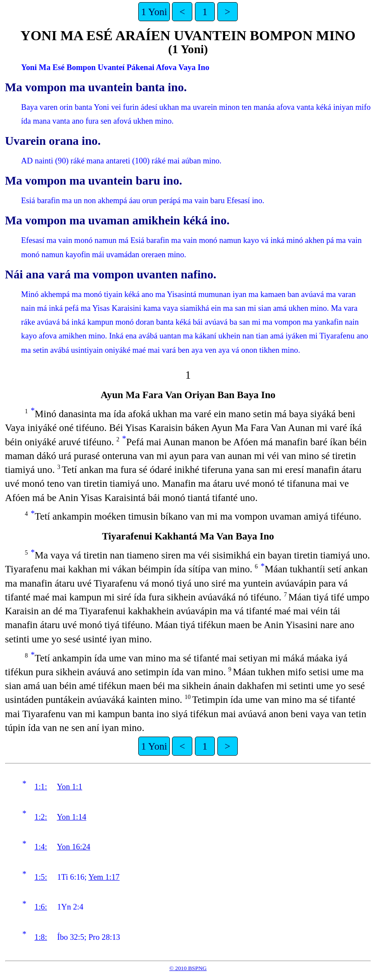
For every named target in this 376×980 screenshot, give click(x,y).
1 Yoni (154, 12)
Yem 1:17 (104, 877)
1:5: (41, 877)
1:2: (41, 817)
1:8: (41, 937)
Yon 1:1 (69, 787)
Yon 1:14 (71, 817)
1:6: (41, 907)
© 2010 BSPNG (188, 968)
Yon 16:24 (73, 847)
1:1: (41, 787)
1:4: (41, 847)
